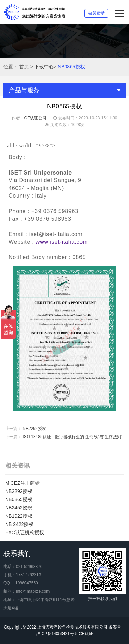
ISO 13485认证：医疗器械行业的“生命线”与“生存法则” (72, 437)
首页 (24, 67)
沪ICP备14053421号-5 (57, 634)
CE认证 (86, 634)
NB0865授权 (71, 67)
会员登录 (96, 13)
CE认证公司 (35, 118)
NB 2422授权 (19, 524)
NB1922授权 (19, 516)
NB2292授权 (34, 429)
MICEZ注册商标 (22, 483)
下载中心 (44, 67)
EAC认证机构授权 (25, 532)
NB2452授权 (19, 508)
